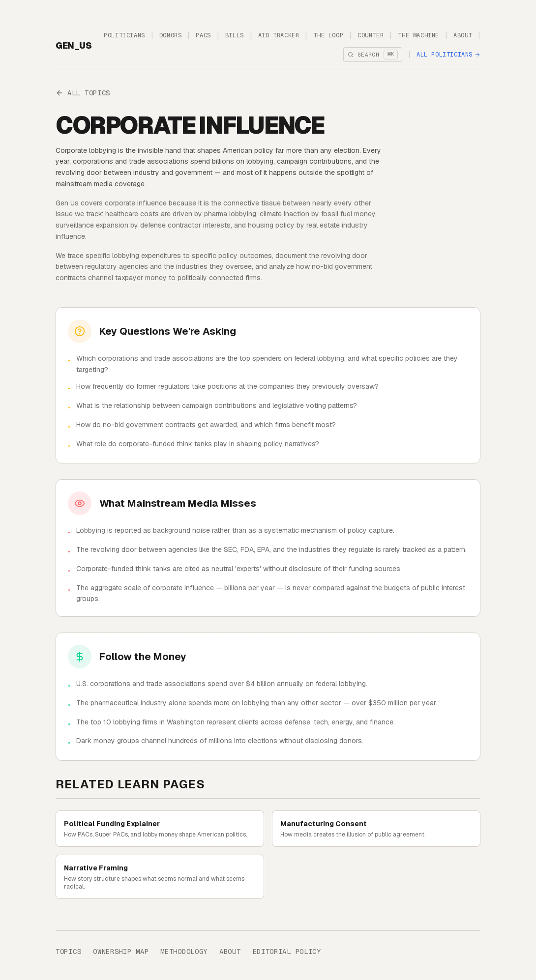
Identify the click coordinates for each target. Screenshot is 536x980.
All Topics (83, 93)
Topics (68, 951)
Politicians (124, 35)
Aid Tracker (279, 35)
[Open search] (373, 55)
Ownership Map (121, 951)
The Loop (328, 35)
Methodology (184, 951)
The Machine (418, 35)
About (463, 35)
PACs (203, 35)
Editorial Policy (287, 951)
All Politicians (448, 55)
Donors (171, 35)
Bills (235, 35)
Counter (371, 35)
